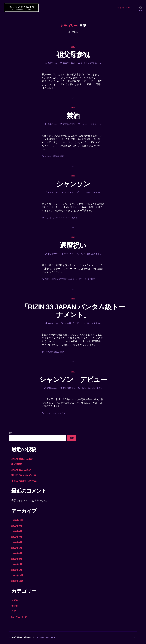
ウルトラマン (72, 280)
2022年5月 (17, 548)
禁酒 (73, 116)
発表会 (75, 218)
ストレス (48, 157)
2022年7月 (17, 537)
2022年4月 (17, 554)
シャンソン (73, 184)
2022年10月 (17, 521)
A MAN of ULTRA (51, 280)
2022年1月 (17, 570)
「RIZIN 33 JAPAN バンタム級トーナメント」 (73, 311)
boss (55, 63)
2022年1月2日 (69, 323)
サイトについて (124, 8)
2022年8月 (17, 532)
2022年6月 (17, 543)
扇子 (80, 280)
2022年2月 (17, 565)
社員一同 (86, 280)
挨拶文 (15, 606)
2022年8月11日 (69, 125)
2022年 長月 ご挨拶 (21, 470)
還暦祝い (73, 246)
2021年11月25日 (69, 388)
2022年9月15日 (69, 63)
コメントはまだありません (91, 63)
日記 (73, 47)
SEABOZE (63, 280)
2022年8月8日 (69, 193)
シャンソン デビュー (73, 380)
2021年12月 (17, 576)
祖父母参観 (73, 55)
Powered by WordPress (47, 638)
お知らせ (16, 601)
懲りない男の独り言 (26, 638)
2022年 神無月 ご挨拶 (22, 459)
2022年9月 (17, 526)
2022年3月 (17, 559)
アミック (48, 414)
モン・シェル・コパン (63, 218)
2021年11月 (17, 581)
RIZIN (47, 352)
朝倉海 (62, 352)
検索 (10, 433)
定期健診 (56, 157)
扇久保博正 (54, 352)
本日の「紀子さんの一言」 (25, 476)
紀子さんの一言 (19, 617)
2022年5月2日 (69, 254)
